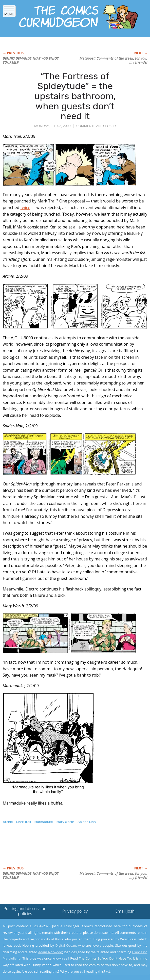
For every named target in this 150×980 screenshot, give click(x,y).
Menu (9, 12)
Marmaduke (44, 822)
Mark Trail (24, 822)
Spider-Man (87, 822)
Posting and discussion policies (25, 911)
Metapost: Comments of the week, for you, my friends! (113, 60)
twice (25, 208)
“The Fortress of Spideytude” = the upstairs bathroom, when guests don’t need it (75, 96)
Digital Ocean (65, 945)
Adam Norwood (50, 952)
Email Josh (125, 911)
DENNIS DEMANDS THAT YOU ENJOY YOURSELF (31, 60)
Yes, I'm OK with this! (107, 961)
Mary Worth (65, 822)
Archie (8, 822)
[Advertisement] (62, 850)
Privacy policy (75, 911)
